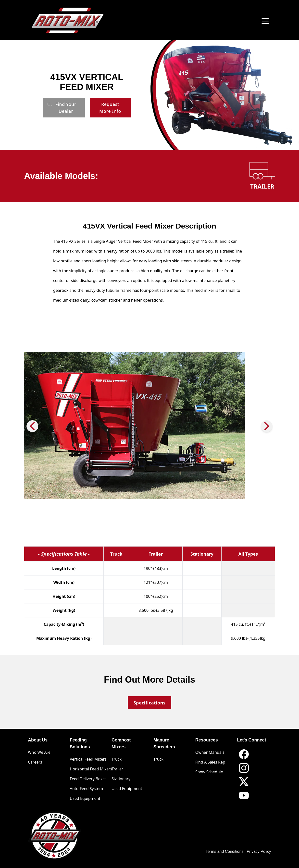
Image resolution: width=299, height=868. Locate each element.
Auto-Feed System (86, 789)
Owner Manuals (210, 752)
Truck (117, 759)
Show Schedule (209, 772)
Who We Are (39, 752)
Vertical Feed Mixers (88, 759)
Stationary (121, 779)
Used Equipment (85, 798)
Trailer (117, 769)
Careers (35, 762)
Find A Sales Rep (210, 762)
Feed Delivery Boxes (88, 779)
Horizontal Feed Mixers (91, 769)
